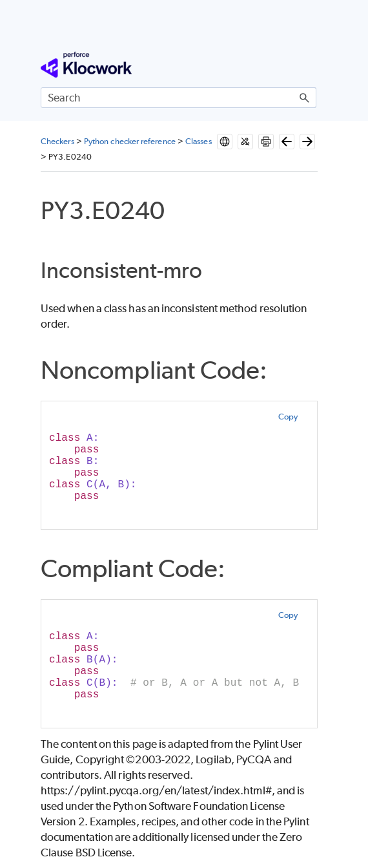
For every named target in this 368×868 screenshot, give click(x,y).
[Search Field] (179, 98)
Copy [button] (288, 417)
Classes (199, 141)
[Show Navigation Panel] (309, 65)
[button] (305, 98)
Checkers (57, 141)
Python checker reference (130, 141)
